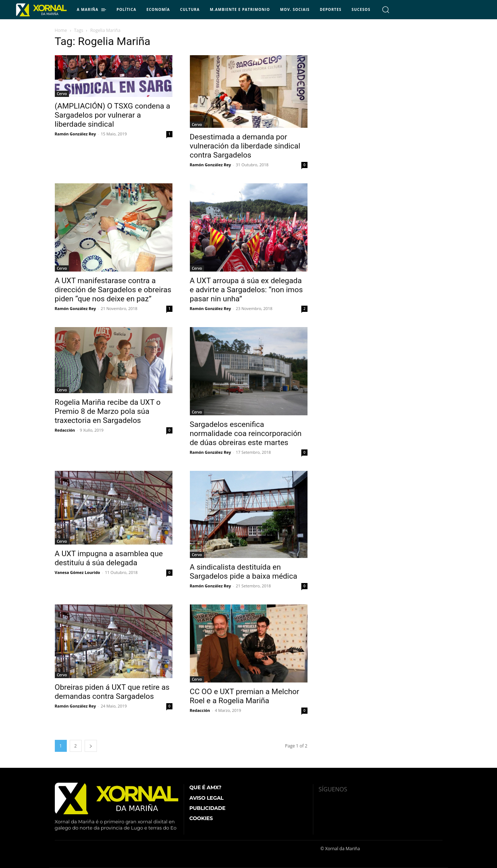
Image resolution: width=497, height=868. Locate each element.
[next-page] (91, 746)
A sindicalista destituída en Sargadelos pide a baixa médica (244, 572)
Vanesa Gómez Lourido (78, 572)
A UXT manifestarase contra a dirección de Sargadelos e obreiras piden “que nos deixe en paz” (113, 290)
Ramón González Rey (76, 134)
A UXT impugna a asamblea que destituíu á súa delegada (109, 558)
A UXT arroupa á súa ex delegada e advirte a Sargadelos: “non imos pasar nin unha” (247, 290)
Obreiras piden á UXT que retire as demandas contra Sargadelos (112, 692)
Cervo (62, 94)
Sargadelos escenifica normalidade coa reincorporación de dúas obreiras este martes (246, 433)
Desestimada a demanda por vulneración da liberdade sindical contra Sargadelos (245, 146)
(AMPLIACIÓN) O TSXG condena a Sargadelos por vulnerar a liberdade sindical (113, 115)
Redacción (65, 430)
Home (61, 30)
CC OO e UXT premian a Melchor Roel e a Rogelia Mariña (245, 696)
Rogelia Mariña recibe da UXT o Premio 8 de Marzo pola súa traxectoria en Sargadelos (108, 411)
